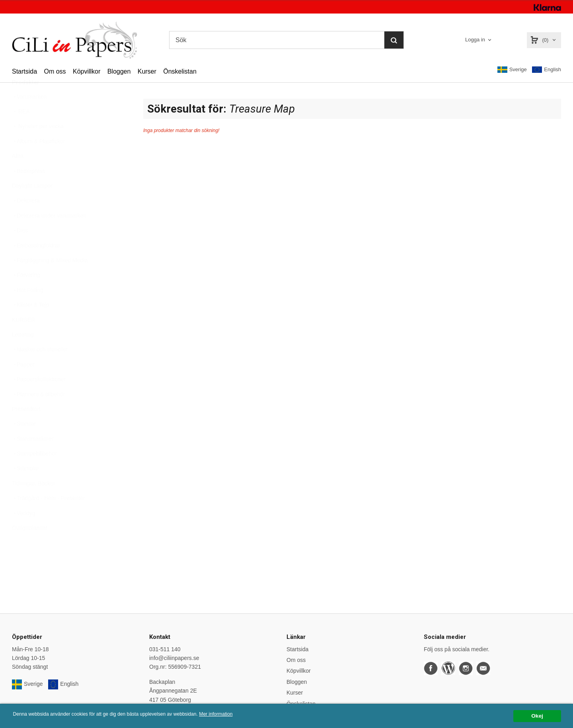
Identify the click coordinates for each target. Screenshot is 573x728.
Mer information (241, 714)
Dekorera (26, 220)
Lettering (23, 354)
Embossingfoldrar (36, 265)
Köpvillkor (87, 71)
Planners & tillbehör (38, 414)
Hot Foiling (28, 309)
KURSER (23, 339)
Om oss (55, 71)
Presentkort (26, 428)
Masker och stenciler (40, 369)
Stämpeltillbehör (34, 473)
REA (21, 131)
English (547, 70)
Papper (23, 384)
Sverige (512, 70)
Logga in (475, 40)
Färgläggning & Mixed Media (50, 280)
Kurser (147, 71)
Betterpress (29, 191)
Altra (18, 175)
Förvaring (26, 294)
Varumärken (29, 116)
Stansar (24, 443)
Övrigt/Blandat (30, 547)
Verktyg (24, 533)
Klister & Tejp (30, 324)
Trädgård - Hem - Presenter (48, 518)
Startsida (24, 71)
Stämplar (25, 488)
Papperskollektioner (39, 399)
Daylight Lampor (32, 205)
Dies (20, 250)
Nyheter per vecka (38, 146)
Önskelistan (180, 71)
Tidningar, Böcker (33, 503)
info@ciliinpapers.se (174, 658)
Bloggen (119, 71)
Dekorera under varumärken (49, 235)
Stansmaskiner (33, 458)
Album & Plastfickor (38, 161)
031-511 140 (165, 649)
